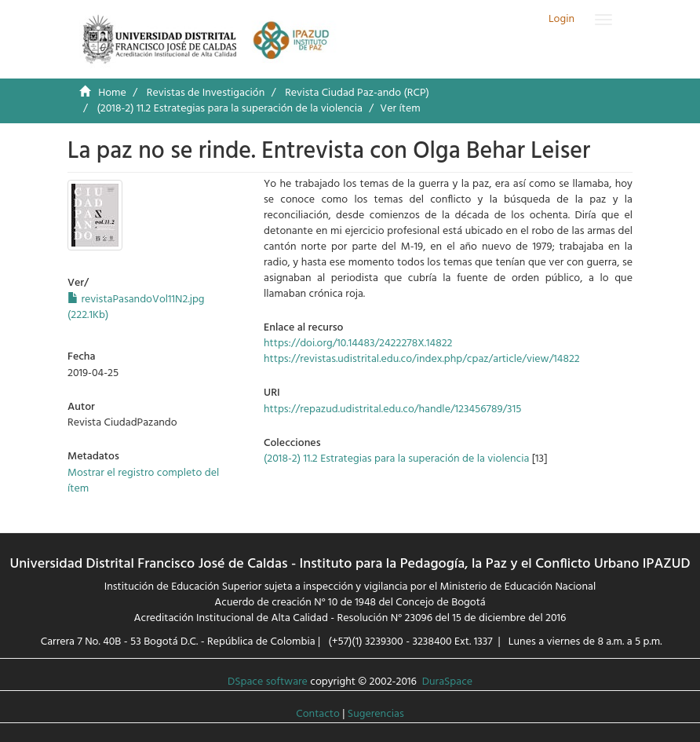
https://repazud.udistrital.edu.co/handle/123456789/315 (392, 409)
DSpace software (268, 682)
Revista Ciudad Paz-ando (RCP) (357, 93)
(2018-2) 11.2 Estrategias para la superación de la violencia (229, 109)
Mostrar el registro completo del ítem (143, 481)
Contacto (318, 714)
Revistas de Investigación (206, 93)
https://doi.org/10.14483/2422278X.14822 (358, 344)
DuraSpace (447, 682)
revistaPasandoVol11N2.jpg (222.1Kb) (136, 307)
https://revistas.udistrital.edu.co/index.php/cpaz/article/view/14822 (422, 359)
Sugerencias (376, 714)
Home (112, 93)
